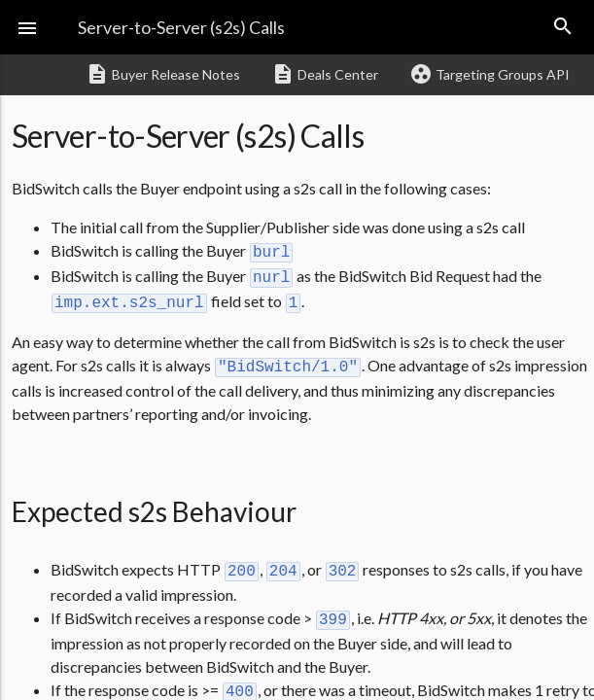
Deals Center (325, 74)
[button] (27, 27)
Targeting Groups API (489, 74)
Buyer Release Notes (163, 74)
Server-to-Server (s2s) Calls (181, 27)
